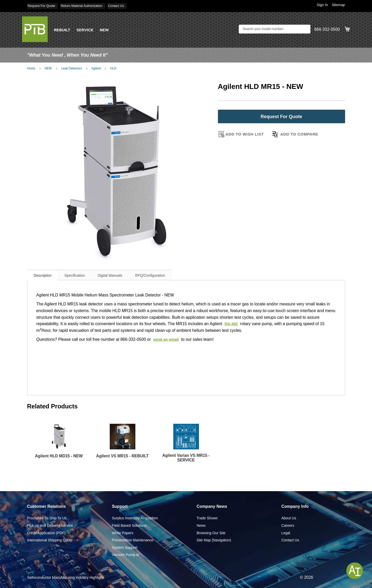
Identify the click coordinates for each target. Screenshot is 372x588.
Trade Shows (207, 518)
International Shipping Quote (50, 540)
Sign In (323, 5)
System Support (125, 547)
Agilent (96, 67)
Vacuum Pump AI (125, 554)
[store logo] (35, 28)
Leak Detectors (72, 67)
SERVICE (87, 28)
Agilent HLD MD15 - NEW (59, 454)
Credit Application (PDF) (46, 532)
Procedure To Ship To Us (47, 518)
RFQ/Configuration (169, 274)
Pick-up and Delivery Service (50, 525)
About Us (289, 518)
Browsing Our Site (211, 532)
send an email (167, 338)
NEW (107, 28)
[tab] (45, 273)
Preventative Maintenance (133, 540)
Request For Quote (42, 6)
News (201, 525)
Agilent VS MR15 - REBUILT (122, 457)
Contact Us (125, 6)
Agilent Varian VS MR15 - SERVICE (186, 457)
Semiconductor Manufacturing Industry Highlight (65, 577)
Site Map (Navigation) (214, 540)
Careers (288, 525)
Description (45, 274)
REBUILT (63, 28)
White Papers (123, 532)
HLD (113, 67)
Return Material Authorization (87, 6)
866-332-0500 (327, 28)
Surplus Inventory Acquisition (135, 518)
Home (31, 67)
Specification (83, 274)
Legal (286, 532)
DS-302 (232, 322)
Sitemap (338, 5)
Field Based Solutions (129, 525)
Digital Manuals (123, 274)
